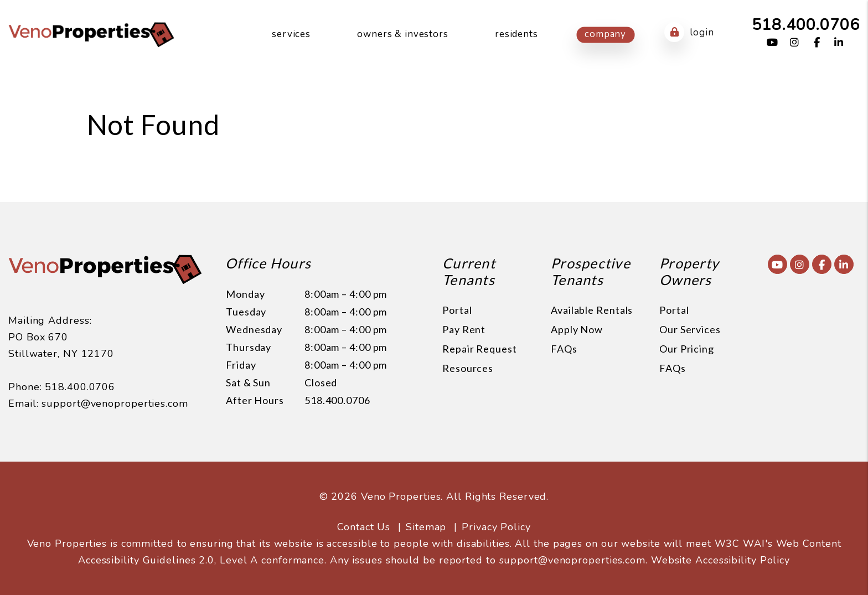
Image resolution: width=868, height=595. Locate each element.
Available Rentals (592, 310)
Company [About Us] (605, 34)
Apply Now (577, 329)
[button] (773, 43)
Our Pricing (687, 349)
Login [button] (689, 32)
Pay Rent (464, 329)
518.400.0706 (806, 25)
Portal (457, 310)
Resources (468, 368)
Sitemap (426, 527)
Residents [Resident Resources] (516, 34)
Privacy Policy (496, 527)
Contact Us (364, 527)
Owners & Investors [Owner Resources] (402, 34)
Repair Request (480, 349)
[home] (91, 34)
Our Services (690, 329)
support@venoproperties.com (115, 403)
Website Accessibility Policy (720, 560)
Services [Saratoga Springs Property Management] (291, 34)
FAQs (564, 349)
